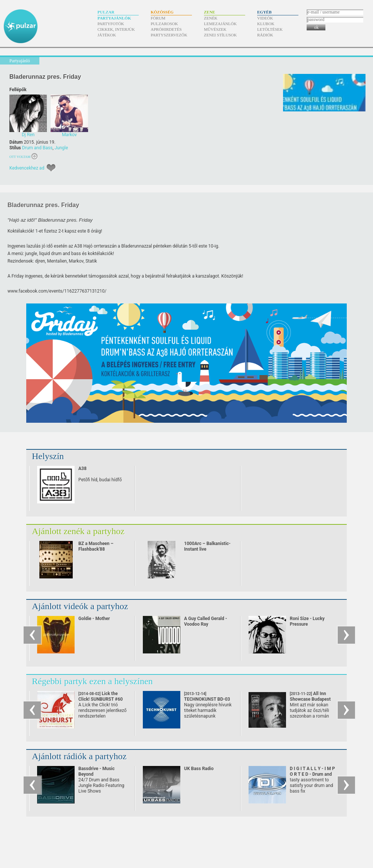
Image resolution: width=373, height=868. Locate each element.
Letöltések (270, 29)
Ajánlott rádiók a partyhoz (79, 756)
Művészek (215, 29)
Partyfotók (111, 24)
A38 (82, 469)
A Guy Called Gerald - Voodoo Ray (206, 621)
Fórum (158, 18)
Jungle (61, 148)
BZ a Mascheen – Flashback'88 (96, 546)
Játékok (107, 35)
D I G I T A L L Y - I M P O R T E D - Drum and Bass (312, 774)
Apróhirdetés (166, 29)
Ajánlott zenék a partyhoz (78, 531)
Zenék (211, 18)
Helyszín (48, 456)
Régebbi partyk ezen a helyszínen (92, 681)
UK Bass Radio (199, 769)
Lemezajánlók (220, 24)
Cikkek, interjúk (116, 29)
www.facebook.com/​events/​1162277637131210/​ (57, 291)
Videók (265, 18)
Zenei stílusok (220, 35)
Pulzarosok (164, 24)
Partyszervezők (169, 35)
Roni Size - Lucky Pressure (307, 621)
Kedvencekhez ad (27, 168)
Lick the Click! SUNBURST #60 (101, 699)
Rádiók (265, 35)
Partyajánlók (114, 18)
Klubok (266, 24)
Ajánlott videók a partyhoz (80, 606)
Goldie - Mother (94, 619)
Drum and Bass (37, 148)
